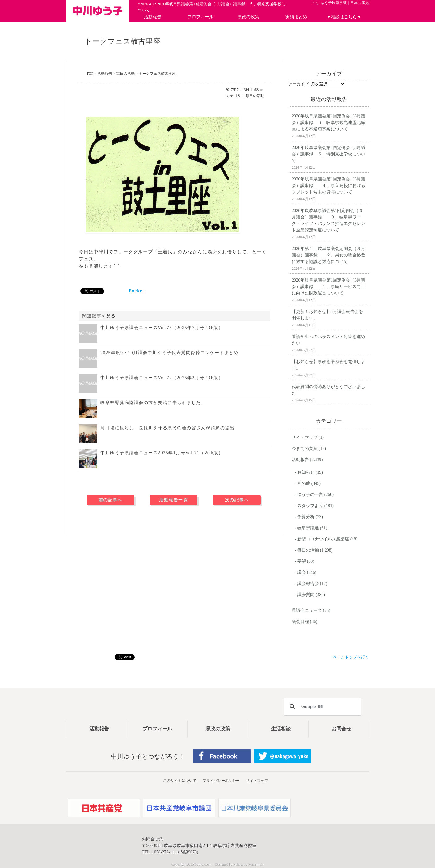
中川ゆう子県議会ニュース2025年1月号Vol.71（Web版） (162, 453)
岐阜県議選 (308, 528)
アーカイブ (299, 84)
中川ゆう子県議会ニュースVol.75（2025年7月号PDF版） (162, 328)
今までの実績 (305, 449)
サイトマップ (305, 437)
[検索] (322, 707)
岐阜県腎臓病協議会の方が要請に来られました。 (153, 403)
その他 (304, 483)
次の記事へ (237, 500)
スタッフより (310, 506)
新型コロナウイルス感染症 (323, 539)
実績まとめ (296, 17)
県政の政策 (248, 17)
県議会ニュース (307, 610)
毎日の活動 (125, 74)
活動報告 (153, 17)
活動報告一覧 (173, 500)
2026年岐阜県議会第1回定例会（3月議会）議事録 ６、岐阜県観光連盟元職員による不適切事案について (328, 123)
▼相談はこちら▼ (344, 17)
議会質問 (306, 595)
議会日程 (300, 622)
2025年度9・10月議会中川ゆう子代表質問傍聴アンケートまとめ (169, 353)
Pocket (137, 291)
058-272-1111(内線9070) (176, 852)
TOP (90, 74)
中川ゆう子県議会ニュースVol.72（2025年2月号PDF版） (162, 378)
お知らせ (306, 472)
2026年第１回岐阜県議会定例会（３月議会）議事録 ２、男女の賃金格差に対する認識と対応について (328, 255)
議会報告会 (308, 584)
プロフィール (201, 17)
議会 (302, 572)
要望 (302, 561)
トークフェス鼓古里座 (157, 74)
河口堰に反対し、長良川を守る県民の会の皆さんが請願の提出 (167, 428)
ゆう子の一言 (310, 495)
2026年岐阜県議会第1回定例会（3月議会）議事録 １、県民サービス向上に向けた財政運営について (328, 287)
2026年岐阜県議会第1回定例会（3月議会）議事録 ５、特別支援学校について (328, 154)
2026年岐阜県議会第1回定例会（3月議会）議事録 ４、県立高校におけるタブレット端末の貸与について (328, 186)
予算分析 (306, 517)
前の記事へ (111, 500)
